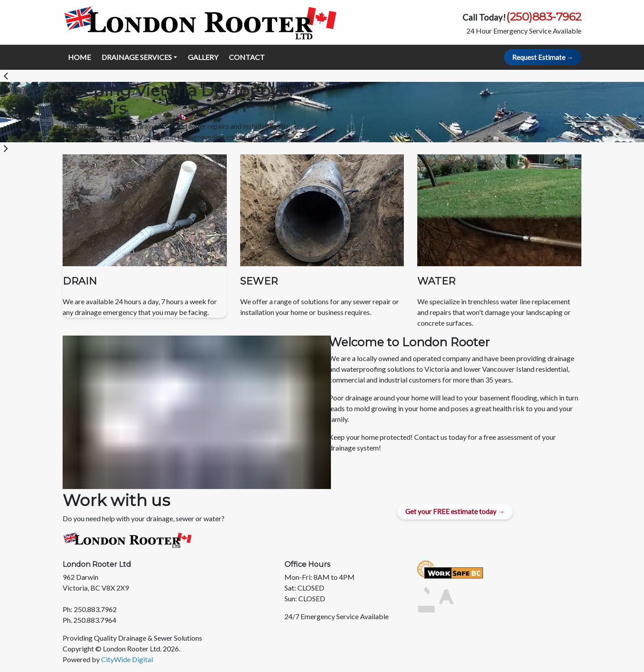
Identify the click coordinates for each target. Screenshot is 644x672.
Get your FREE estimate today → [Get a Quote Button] (455, 511)
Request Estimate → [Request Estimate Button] (543, 57)
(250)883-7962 (544, 17)
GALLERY (203, 57)
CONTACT (247, 57)
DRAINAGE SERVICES (137, 57)
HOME (79, 57)
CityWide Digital (127, 659)
